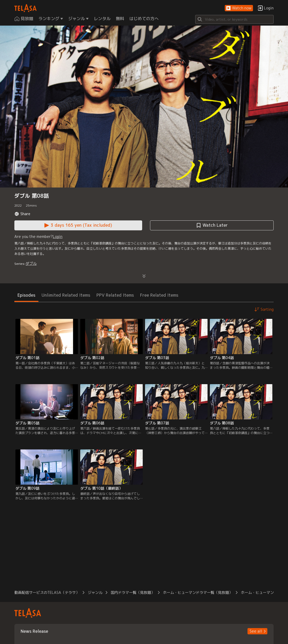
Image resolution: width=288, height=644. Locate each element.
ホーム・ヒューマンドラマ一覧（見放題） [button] (198, 592)
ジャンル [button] (95, 592)
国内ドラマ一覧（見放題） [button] (133, 592)
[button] (239, 8)
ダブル (31, 263)
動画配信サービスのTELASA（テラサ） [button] (47, 592)
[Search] (234, 19)
